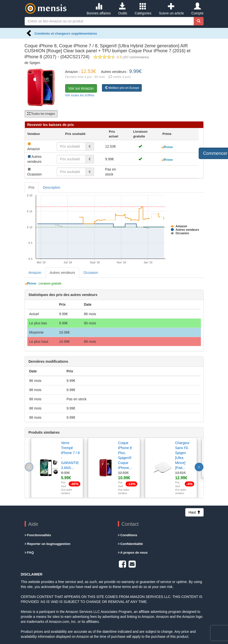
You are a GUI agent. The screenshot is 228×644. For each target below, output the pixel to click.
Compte (197, 9)
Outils (123, 9)
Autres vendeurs (62, 273)
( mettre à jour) (119, 77)
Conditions (128, 535)
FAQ (29, 553)
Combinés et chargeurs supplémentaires (66, 33)
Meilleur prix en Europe (122, 88)
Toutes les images (41, 114)
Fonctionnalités (38, 535)
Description (52, 187)
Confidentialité (130, 544)
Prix (32, 187)
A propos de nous (133, 553)
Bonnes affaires (99, 9)
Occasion (91, 273)
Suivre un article (171, 9)
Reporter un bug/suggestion (48, 544)
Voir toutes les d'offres (80, 95)
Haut (194, 512)
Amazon (35, 273)
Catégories (143, 9)
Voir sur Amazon (81, 88)
